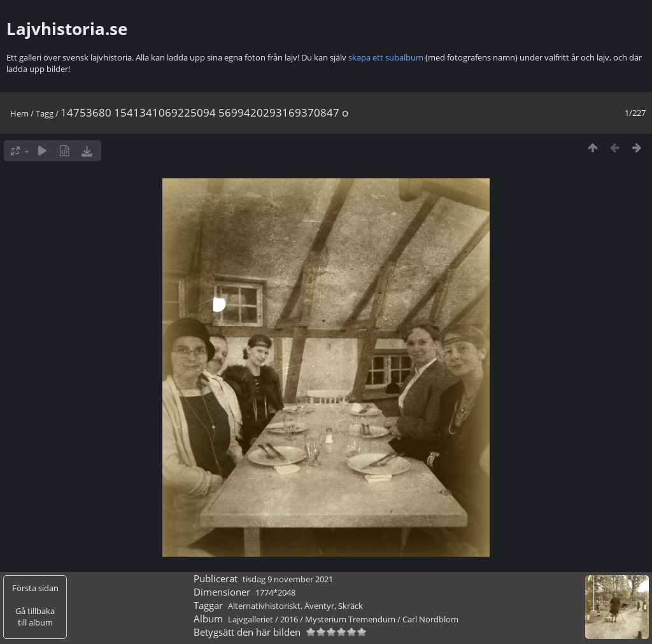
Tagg (45, 113)
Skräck (351, 606)
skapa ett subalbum (386, 57)
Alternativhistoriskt (264, 606)
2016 (289, 619)
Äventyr (319, 606)
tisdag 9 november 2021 (288, 579)
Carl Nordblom (430, 619)
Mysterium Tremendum (350, 619)
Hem (19, 113)
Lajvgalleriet (251, 619)
